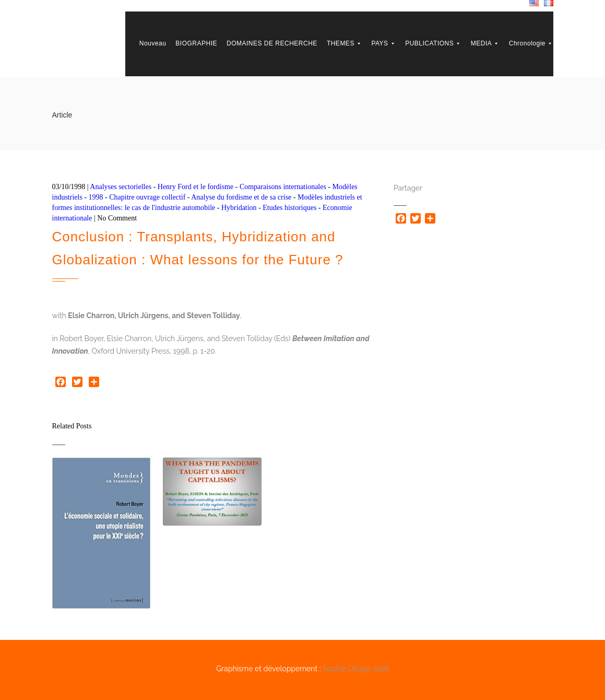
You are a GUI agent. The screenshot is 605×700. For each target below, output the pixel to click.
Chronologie (531, 43)
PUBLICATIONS (433, 43)
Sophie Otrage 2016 (356, 669)
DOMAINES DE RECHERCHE (272, 43)
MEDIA (485, 43)
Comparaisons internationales (283, 187)
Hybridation (239, 208)
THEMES (345, 43)
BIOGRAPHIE (196, 43)
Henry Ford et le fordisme (195, 187)
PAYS (383, 43)
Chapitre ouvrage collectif (147, 197)
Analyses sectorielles (121, 187)
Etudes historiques (289, 208)
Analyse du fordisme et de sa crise (241, 197)
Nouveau (153, 43)
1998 (96, 197)
